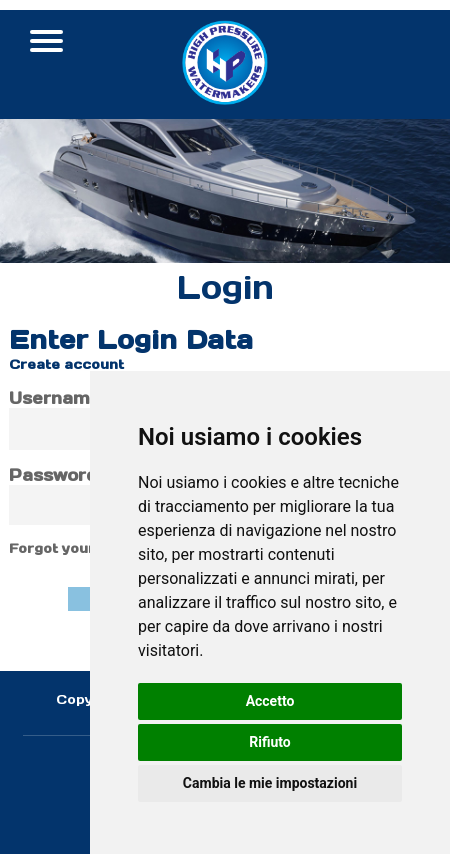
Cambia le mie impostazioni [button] (270, 783)
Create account (66, 364)
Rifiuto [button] (270, 742)
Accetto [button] (270, 701)
